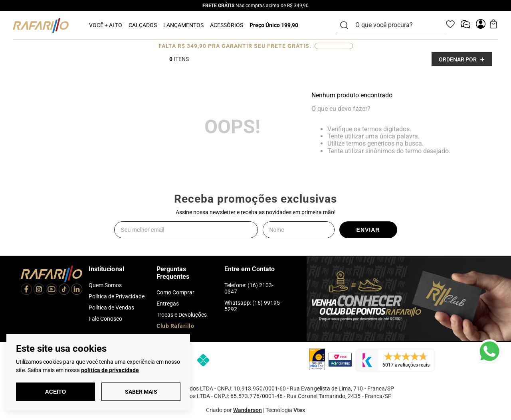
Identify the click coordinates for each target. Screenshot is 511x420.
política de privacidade (110, 370)
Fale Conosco (105, 319)
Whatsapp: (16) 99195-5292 (253, 306)
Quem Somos (105, 285)
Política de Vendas (111, 308)
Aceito (56, 392)
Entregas (168, 304)
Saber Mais (141, 392)
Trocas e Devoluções (182, 315)
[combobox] (396, 25)
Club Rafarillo (175, 326)
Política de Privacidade (117, 296)
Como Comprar (175, 292)
